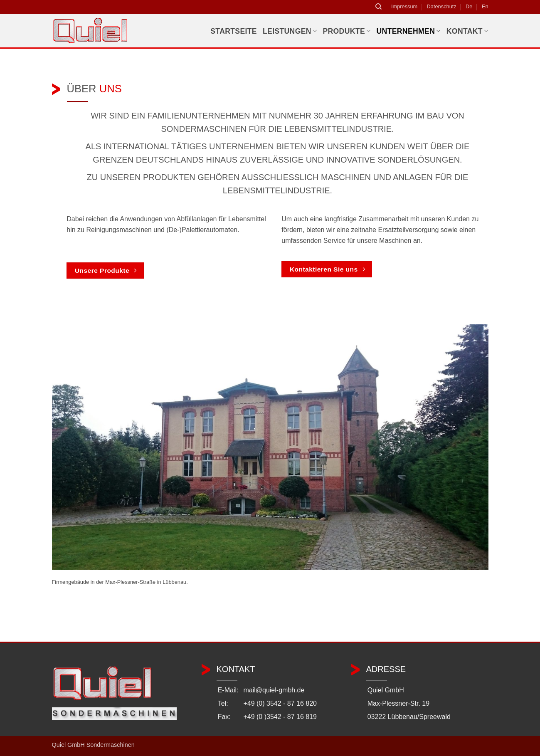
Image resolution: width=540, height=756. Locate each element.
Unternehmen (409, 31)
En (485, 6)
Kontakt (467, 31)
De (469, 6)
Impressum (404, 6)
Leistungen (290, 31)
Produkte (346, 31)
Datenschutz (442, 6)
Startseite (234, 31)
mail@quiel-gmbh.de (274, 690)
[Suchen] (378, 7)
